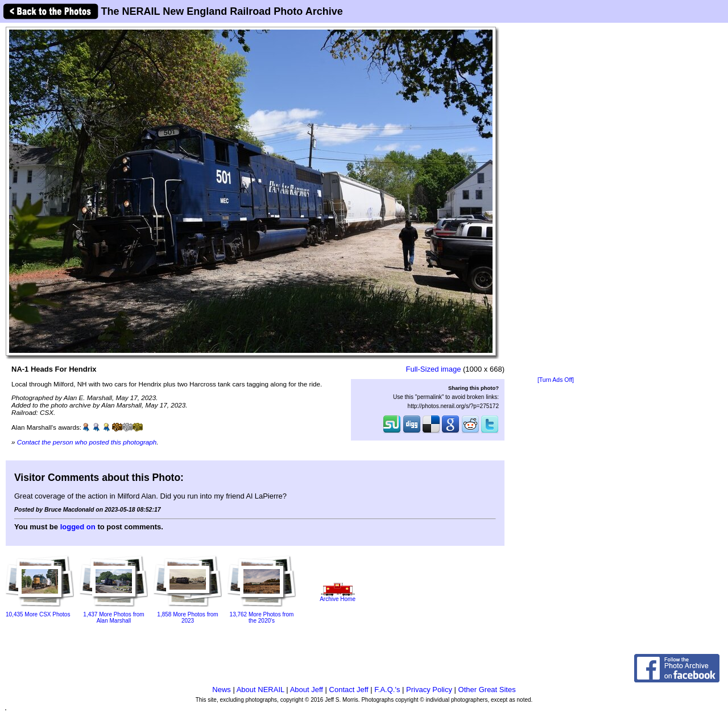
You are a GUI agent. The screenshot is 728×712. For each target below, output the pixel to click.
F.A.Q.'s (387, 690)
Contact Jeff (349, 690)
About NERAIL (260, 690)
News (222, 690)
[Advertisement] (556, 200)
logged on (78, 527)
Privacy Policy (429, 690)
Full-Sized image (434, 369)
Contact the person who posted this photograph (87, 442)
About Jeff (307, 690)
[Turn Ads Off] (556, 380)
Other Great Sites (487, 690)
